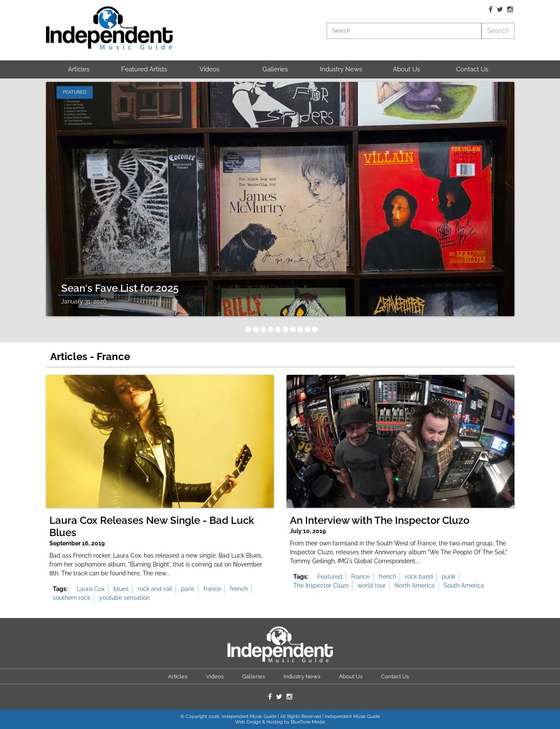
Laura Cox (91, 589)
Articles (79, 69)
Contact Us (472, 69)
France (360, 577)
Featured (330, 577)
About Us (406, 69)
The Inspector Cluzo (321, 585)
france (212, 589)
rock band (419, 577)
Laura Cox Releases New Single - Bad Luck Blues (152, 527)
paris (188, 589)
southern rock (72, 598)
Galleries (275, 69)
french (239, 589)
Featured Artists (144, 69)
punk (449, 577)
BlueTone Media (308, 722)
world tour (372, 585)
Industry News (341, 69)
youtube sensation (124, 598)
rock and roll (155, 589)
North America (415, 585)
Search (498, 31)
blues (121, 589)
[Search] (404, 31)
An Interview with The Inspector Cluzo (380, 520)
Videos (210, 69)
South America (464, 585)
